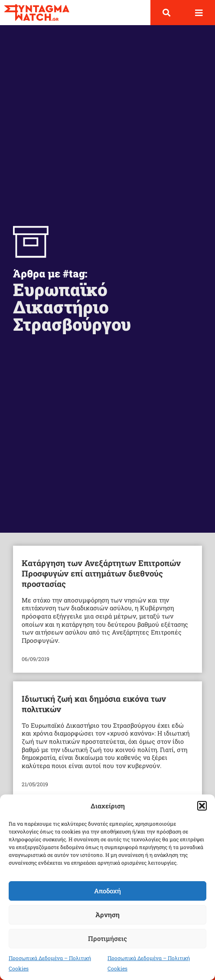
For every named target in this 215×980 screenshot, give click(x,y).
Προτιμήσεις (107, 938)
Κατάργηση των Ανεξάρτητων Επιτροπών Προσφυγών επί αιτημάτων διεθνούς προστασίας (101, 573)
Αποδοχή (107, 891)
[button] (202, 806)
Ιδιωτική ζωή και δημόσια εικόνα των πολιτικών (94, 704)
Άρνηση (107, 915)
